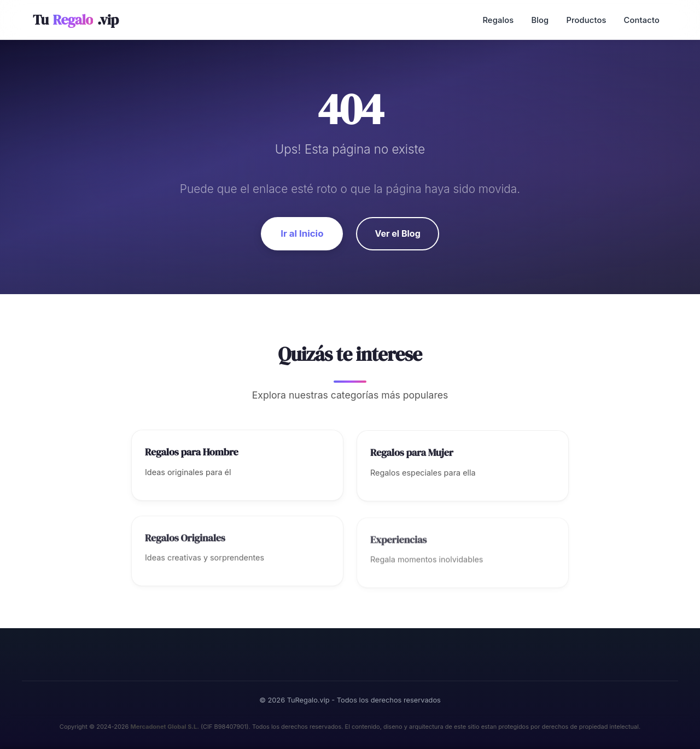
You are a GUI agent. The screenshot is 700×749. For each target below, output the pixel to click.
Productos (586, 20)
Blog (540, 20)
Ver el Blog (397, 233)
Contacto (642, 20)
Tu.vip (76, 20)
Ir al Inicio (302, 233)
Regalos (498, 20)
